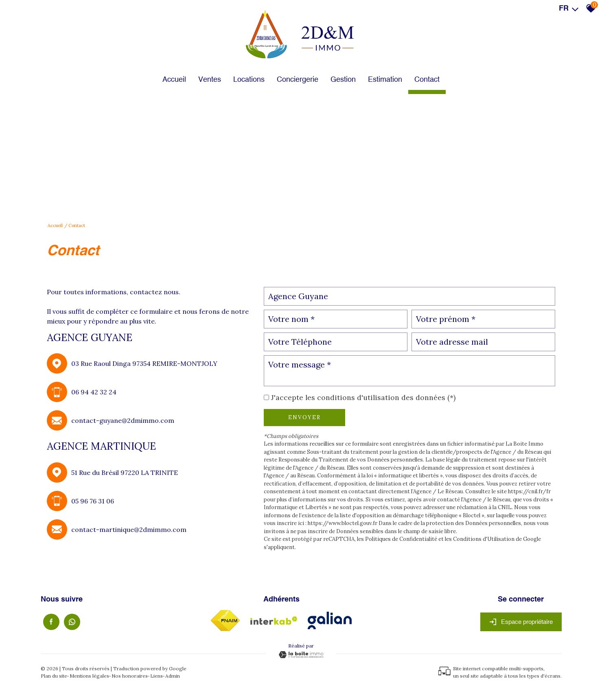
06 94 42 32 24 (94, 392)
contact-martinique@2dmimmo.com (129, 529)
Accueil (174, 79)
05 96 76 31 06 (93, 501)
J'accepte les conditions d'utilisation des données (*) (363, 397)
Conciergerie (298, 79)
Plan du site (54, 676)
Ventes (210, 79)
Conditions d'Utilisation (484, 539)
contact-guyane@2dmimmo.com (123, 420)
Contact (427, 79)
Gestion (343, 79)
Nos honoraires (130, 676)
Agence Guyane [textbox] (298, 296)
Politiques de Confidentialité (401, 539)
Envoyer (304, 417)
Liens (157, 676)
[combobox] (410, 296)
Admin (173, 676)
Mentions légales (89, 676)
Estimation (385, 79)
